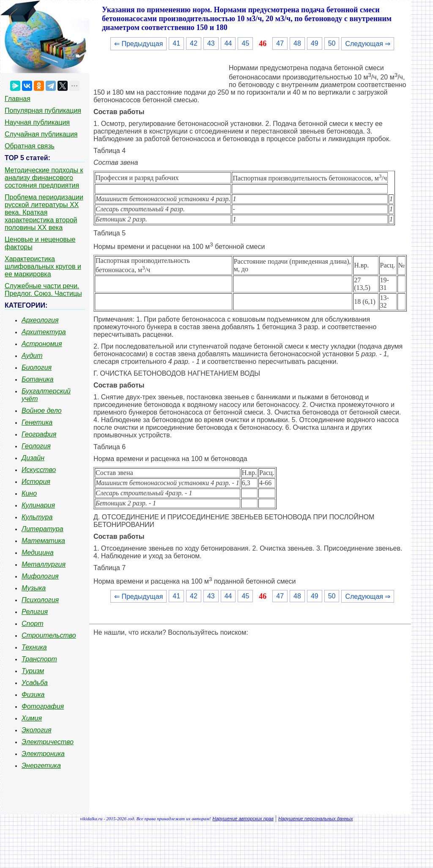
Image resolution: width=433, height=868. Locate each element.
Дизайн (33, 458)
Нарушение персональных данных (316, 819)
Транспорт (39, 659)
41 (176, 43)
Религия (35, 612)
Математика (43, 541)
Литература (42, 529)
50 (332, 43)
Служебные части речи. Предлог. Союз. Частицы (43, 290)
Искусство (39, 470)
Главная (18, 99)
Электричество (48, 742)
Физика (33, 695)
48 (297, 43)
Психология (40, 600)
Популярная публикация (43, 111)
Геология (36, 446)
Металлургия (44, 564)
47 (280, 43)
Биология (37, 367)
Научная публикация (37, 122)
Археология (40, 320)
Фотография (43, 706)
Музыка (34, 588)
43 (211, 43)
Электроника (43, 754)
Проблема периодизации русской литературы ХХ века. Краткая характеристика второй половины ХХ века (44, 212)
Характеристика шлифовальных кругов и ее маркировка (43, 266)
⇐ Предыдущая (138, 44)
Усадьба (35, 683)
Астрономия (42, 344)
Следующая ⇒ (368, 44)
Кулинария (38, 505)
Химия (32, 718)
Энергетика (41, 766)
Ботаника (38, 379)
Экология (36, 730)
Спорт (33, 624)
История (36, 482)
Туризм (33, 671)
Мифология (40, 576)
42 (194, 43)
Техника (34, 647)
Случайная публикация (41, 134)
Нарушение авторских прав (243, 819)
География (39, 434)
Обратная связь (30, 146)
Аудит (32, 356)
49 (315, 43)
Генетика (37, 422)
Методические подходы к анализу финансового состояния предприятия (44, 178)
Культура (37, 517)
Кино (29, 493)
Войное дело (42, 411)
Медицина (38, 553)
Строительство (49, 635)
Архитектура (44, 332)
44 (228, 43)
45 (245, 43)
